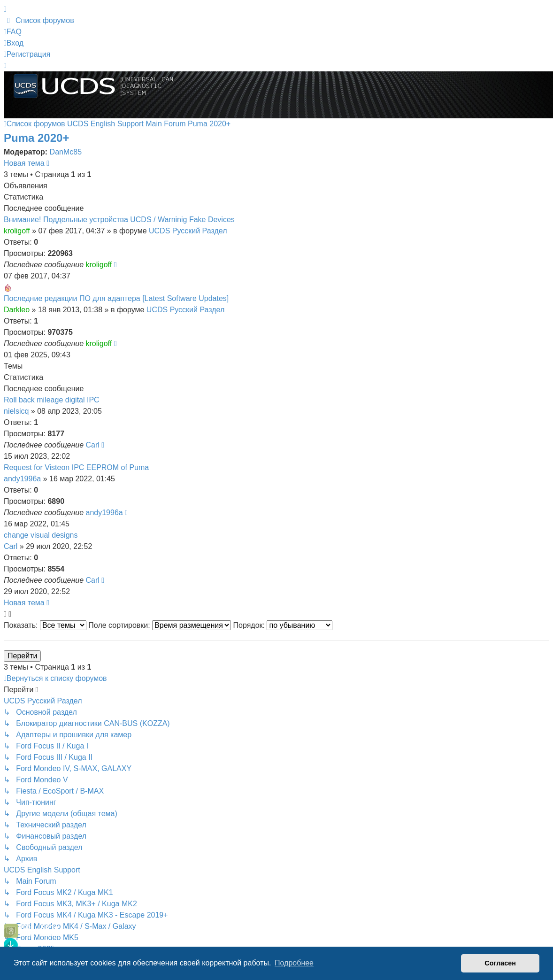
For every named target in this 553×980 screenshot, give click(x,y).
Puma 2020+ (36, 138)
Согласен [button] (500, 963)
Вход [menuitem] (14, 43)
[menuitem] (39, 20)
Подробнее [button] (294, 963)
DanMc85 (66, 152)
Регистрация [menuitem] (27, 54)
